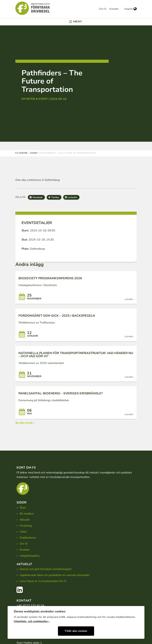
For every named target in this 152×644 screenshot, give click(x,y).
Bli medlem (27, 514)
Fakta (23, 532)
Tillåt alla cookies (76, 630)
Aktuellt (25, 520)
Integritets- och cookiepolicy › (32, 620)
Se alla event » (25, 423)
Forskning (26, 526)
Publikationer (28, 538)
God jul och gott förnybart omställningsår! (46, 569)
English (131, 9)
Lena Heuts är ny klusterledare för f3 (43, 581)
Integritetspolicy (30, 556)
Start (23, 508)
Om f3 (103, 9)
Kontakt (114, 9)
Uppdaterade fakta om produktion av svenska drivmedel (55, 575)
